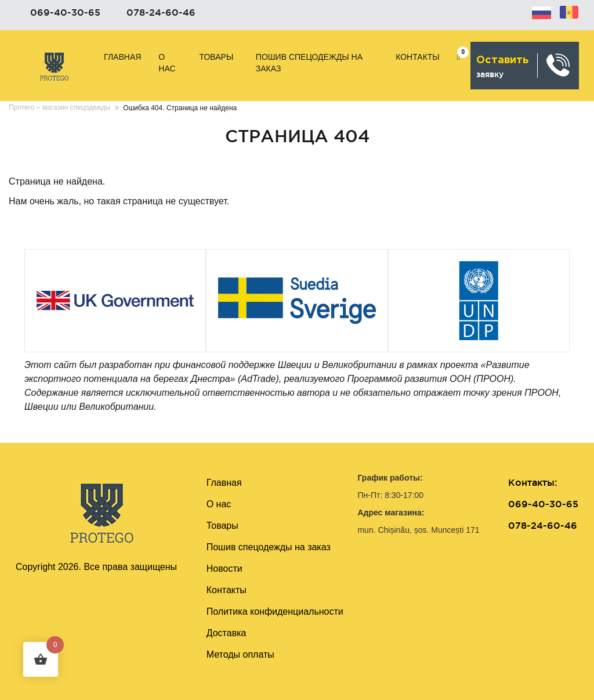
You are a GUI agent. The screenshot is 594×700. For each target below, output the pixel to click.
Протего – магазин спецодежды (59, 107)
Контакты (418, 57)
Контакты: (533, 482)
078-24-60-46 (161, 12)
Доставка (227, 633)
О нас (167, 63)
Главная (122, 57)
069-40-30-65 (65, 12)
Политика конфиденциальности (275, 611)
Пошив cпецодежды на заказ (309, 63)
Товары (217, 57)
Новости (224, 569)
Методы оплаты (240, 654)
